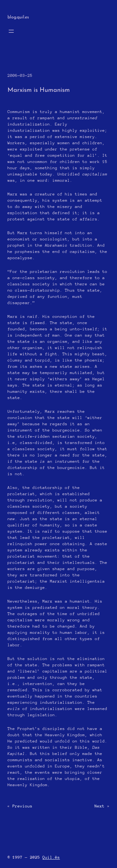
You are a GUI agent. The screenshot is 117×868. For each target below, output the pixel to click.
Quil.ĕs (51, 857)
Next (100, 806)
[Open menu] (11, 31)
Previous (22, 806)
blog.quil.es (18, 17)
